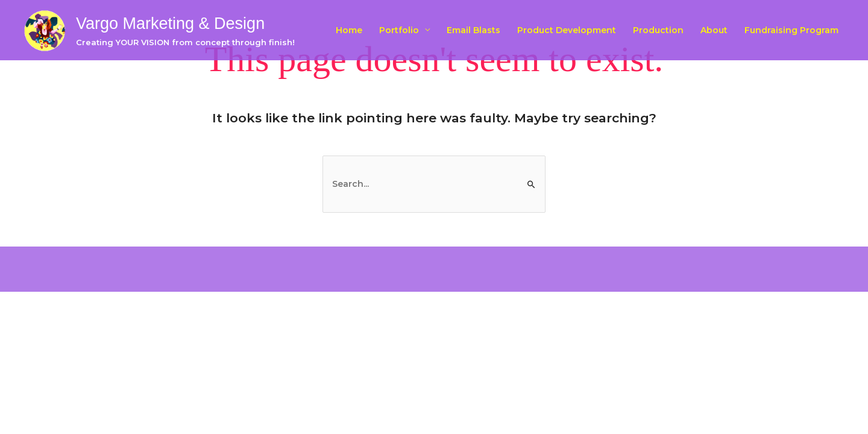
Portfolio (399, 30)
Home (349, 30)
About (714, 30)
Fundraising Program (791, 30)
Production (658, 30)
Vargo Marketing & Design (170, 24)
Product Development (567, 30)
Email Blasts (473, 30)
